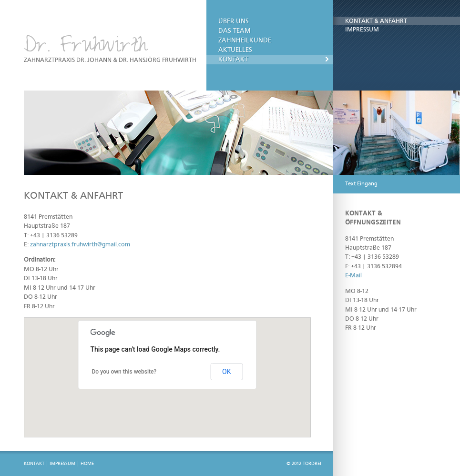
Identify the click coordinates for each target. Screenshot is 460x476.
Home (87, 464)
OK (226, 372)
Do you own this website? (124, 372)
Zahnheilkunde (245, 41)
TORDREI (312, 464)
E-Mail (353, 276)
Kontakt (233, 60)
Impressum (362, 30)
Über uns (234, 21)
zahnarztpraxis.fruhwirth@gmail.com (80, 245)
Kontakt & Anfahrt (376, 21)
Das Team (235, 31)
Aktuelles (235, 50)
